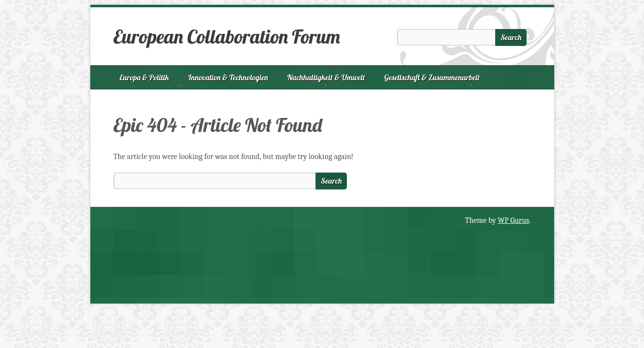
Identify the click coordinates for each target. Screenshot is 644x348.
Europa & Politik (144, 77)
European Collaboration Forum (227, 36)
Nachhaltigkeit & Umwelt (326, 77)
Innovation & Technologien (228, 77)
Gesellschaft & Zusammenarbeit (432, 77)
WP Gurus (513, 220)
